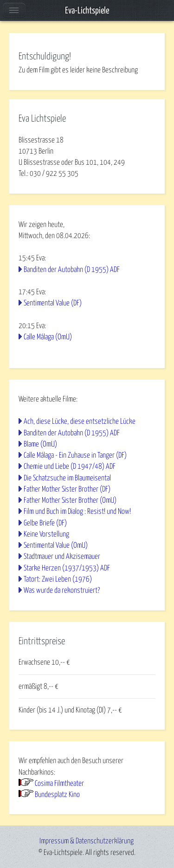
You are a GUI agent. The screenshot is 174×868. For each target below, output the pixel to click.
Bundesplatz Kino (57, 795)
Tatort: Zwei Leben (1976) (58, 579)
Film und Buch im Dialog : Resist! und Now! (77, 512)
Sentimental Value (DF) (53, 303)
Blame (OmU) (40, 444)
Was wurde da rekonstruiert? (62, 590)
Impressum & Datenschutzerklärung (87, 841)
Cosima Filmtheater (59, 784)
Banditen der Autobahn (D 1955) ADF (72, 270)
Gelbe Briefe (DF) (45, 523)
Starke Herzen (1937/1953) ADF (67, 568)
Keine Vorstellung (46, 534)
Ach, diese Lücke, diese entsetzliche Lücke (80, 421)
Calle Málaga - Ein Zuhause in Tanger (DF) (75, 455)
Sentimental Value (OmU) (56, 545)
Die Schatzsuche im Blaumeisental (67, 478)
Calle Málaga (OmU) (48, 337)
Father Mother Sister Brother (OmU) (70, 500)
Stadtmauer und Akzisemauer (62, 557)
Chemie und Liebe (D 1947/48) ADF (70, 466)
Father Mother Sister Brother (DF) (67, 489)
